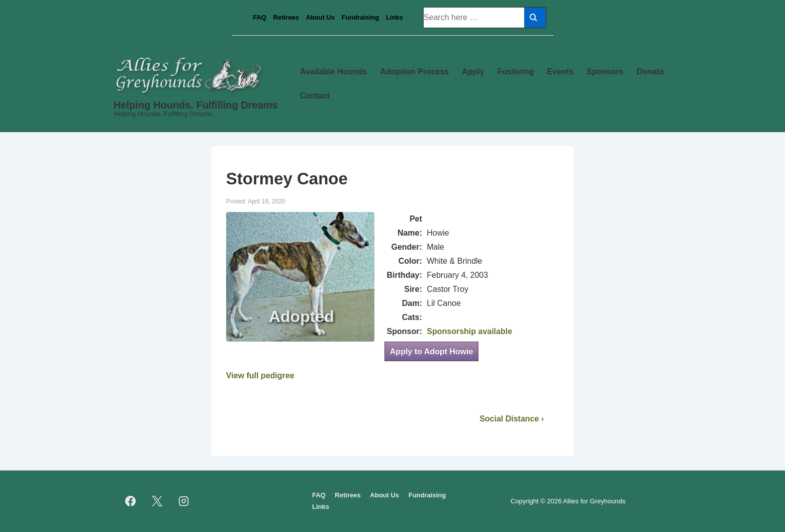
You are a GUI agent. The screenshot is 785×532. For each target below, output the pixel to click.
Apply (473, 72)
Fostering (516, 72)
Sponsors (605, 72)
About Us (320, 17)
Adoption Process (414, 72)
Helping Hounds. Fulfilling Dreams (196, 105)
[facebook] (131, 501)
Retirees (286, 17)
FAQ (260, 17)
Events (560, 72)
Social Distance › (512, 419)
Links (395, 17)
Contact (315, 96)
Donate (650, 72)
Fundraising (360, 17)
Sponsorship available (469, 331)
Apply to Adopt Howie (432, 351)
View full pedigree (260, 376)
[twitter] (157, 501)
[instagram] (184, 501)
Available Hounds (334, 72)
